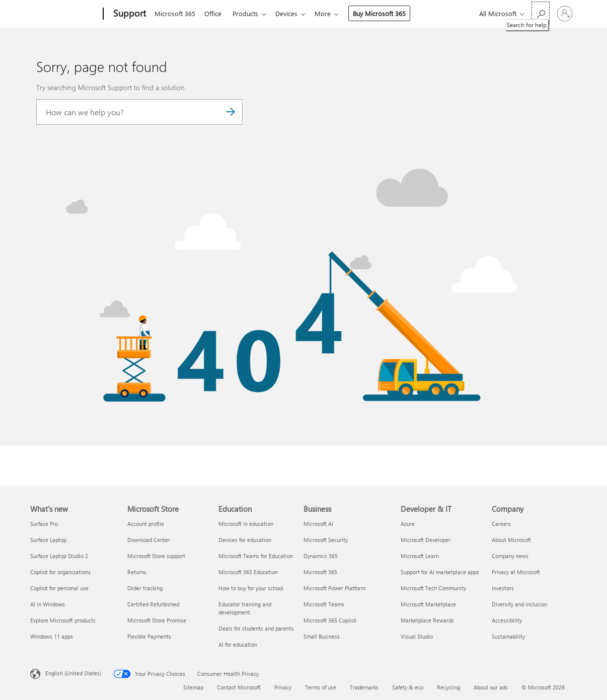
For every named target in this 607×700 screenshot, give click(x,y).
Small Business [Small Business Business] (322, 636)
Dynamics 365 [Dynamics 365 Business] (321, 556)
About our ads (491, 687)
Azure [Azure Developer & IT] (408, 524)
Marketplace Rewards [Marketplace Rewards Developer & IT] (427, 620)
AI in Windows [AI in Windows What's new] (48, 604)
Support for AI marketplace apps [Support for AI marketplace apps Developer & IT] (440, 572)
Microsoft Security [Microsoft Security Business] (326, 540)
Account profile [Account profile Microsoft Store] (146, 524)
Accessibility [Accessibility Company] (507, 620)
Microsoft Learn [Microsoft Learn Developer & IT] (420, 556)
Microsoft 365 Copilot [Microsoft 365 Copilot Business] (330, 620)
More (331, 13)
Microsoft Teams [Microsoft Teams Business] (324, 604)
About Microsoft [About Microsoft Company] (511, 540)
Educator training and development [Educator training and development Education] (245, 608)
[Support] (129, 14)
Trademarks (364, 687)
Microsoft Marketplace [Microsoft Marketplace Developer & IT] (428, 604)
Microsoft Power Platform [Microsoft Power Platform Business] (334, 588)
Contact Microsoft (239, 687)
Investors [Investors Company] (503, 588)
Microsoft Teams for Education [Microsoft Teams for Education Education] (256, 556)
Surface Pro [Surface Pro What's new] (44, 524)
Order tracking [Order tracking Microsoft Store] (145, 588)
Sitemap (193, 687)
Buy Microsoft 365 (387, 13)
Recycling (448, 687)
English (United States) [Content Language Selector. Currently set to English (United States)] (73, 673)
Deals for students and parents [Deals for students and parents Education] (256, 628)
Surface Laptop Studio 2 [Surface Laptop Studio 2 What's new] (59, 556)
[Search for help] (541, 13)
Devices (292, 13)
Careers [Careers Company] (501, 524)
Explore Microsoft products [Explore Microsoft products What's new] (63, 620)
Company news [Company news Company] (510, 556)
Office (215, 13)
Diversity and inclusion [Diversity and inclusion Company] (519, 604)
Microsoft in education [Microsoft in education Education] (246, 524)
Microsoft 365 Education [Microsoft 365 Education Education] (248, 572)
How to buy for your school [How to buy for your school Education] (251, 588)
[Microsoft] (65, 14)
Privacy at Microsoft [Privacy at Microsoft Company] (516, 572)
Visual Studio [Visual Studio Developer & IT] (417, 636)
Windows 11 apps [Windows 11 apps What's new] (52, 636)
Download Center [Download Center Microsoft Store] (149, 540)
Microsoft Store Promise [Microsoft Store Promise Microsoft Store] (157, 620)
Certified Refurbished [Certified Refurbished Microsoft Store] (153, 604)
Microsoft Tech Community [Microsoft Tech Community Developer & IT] (433, 588)
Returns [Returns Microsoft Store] (137, 572)
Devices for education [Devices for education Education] (245, 540)
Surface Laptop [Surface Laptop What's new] (48, 540)
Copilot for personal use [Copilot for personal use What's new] (59, 588)
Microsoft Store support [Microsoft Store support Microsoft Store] (156, 556)
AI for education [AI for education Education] (238, 644)
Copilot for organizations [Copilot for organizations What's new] (60, 572)
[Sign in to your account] (565, 14)
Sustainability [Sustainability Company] (508, 636)
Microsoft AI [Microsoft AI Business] (318, 524)
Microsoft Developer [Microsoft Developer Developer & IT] (426, 540)
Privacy (283, 687)
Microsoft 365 (175, 13)
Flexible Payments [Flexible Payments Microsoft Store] (149, 636)
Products (249, 13)
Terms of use (321, 687)
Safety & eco (408, 687)
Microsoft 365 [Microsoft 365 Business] (320, 572)
